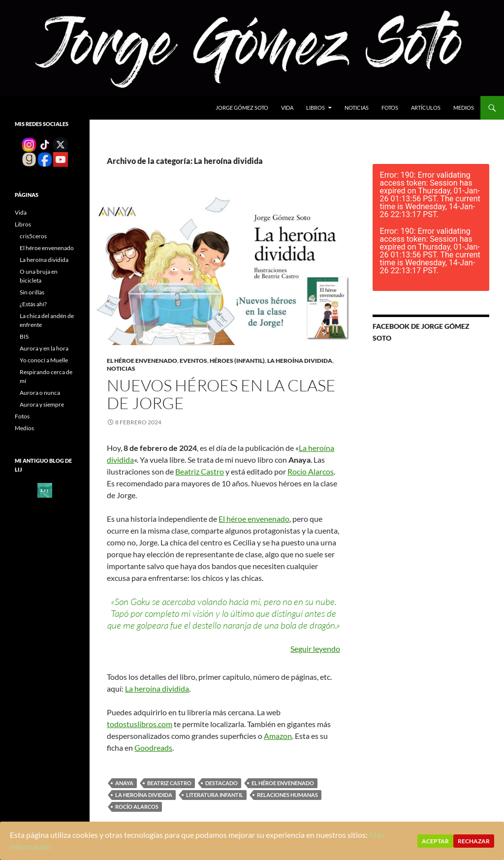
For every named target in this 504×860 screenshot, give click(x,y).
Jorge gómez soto (242, 108)
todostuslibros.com (140, 724)
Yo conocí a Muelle (44, 360)
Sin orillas (32, 292)
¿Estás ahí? (33, 304)
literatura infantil (215, 795)
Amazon (278, 736)
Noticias (357, 108)
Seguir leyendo (315, 649)
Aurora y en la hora (44, 348)
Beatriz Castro (200, 471)
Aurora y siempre (42, 404)
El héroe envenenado (142, 361)
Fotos (390, 108)
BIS (24, 336)
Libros (315, 108)
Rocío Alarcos (311, 471)
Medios (464, 108)
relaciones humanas (287, 795)
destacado (221, 783)
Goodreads (153, 748)
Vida (287, 108)
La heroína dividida (300, 361)
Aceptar (435, 841)
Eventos (193, 361)
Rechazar (474, 841)
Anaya (124, 783)
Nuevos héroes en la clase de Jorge (221, 394)
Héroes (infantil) (237, 361)
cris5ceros (33, 236)
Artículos (426, 108)
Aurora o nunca (40, 393)
